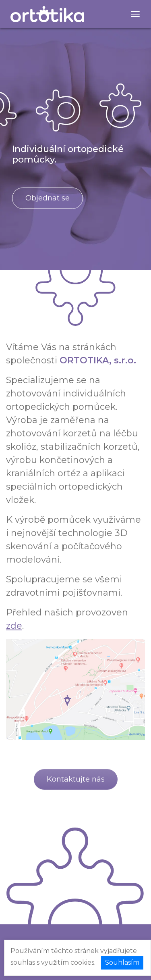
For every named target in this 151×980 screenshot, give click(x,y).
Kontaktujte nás (76, 779)
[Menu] (135, 14)
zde (14, 626)
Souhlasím (122, 962)
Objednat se (48, 198)
